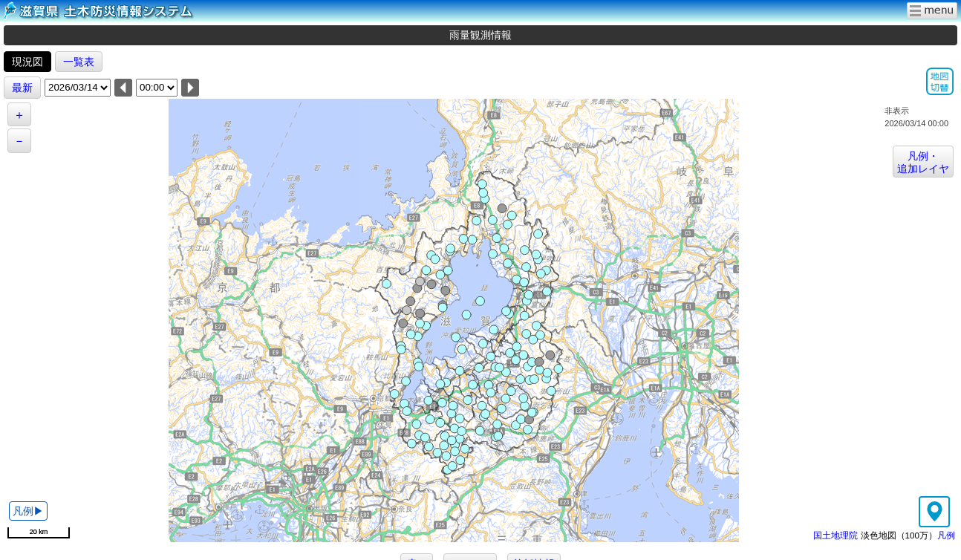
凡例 (946, 535)
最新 (22, 88)
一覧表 (79, 62)
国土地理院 (835, 535)
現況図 (27, 62)
